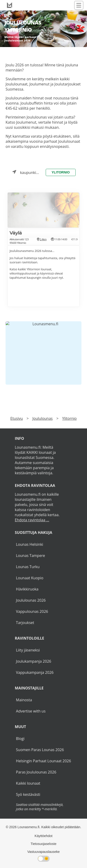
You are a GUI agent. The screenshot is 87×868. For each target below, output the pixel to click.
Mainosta (24, 700)
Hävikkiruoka (27, 589)
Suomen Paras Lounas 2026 (40, 750)
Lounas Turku (28, 567)
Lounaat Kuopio (30, 578)
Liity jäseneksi (28, 650)
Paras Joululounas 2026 (36, 772)
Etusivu (17, 418)
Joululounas (43, 418)
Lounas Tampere (31, 556)
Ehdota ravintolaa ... (32, 520)
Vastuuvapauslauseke (44, 852)
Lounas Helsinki (30, 544)
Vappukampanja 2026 (35, 672)
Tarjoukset (25, 623)
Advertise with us (31, 711)
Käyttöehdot (43, 836)
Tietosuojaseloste (43, 844)
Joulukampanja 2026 (34, 661)
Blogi (20, 739)
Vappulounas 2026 (32, 611)
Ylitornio (61, 172)
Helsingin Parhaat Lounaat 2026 (43, 761)
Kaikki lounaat (28, 783)
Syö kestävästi (28, 794)
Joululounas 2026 (31, 600)
